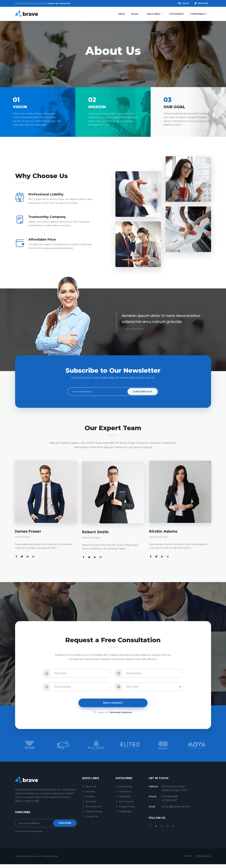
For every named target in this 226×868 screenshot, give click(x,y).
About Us (91, 786)
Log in (184, 3)
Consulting (125, 791)
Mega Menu (155, 14)
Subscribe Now (143, 392)
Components (199, 14)
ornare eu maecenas (59, 3)
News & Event (94, 807)
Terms (188, 856)
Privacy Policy (203, 856)
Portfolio (90, 797)
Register (201, 3)
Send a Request (113, 703)
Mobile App (125, 811)
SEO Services (126, 802)
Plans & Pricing (94, 811)
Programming (127, 807)
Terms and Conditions (121, 712)
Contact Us (92, 817)
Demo (122, 14)
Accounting (125, 786)
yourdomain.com (33, 856)
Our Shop (91, 802)
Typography (176, 14)
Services (90, 791)
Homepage (106, 61)
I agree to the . (115, 712)
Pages (136, 14)
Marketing (125, 797)
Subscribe (65, 823)
